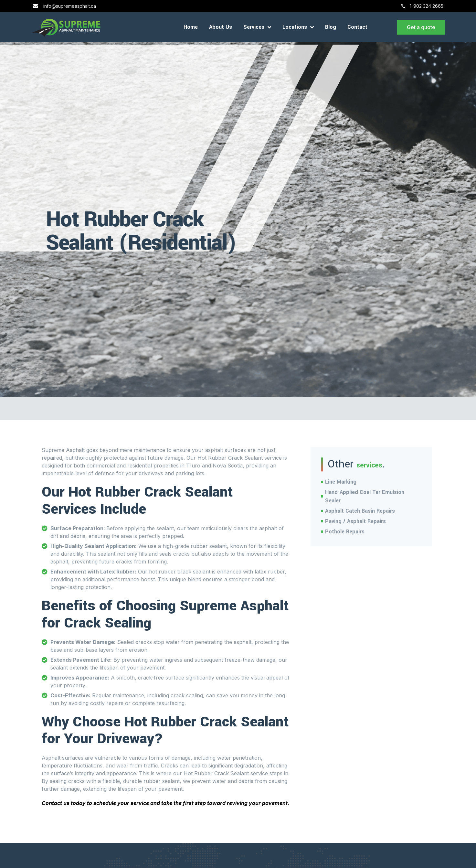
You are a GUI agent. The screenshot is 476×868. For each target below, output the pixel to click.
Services (257, 27)
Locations (298, 27)
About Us (221, 27)
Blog (331, 27)
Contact (357, 27)
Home (191, 27)
